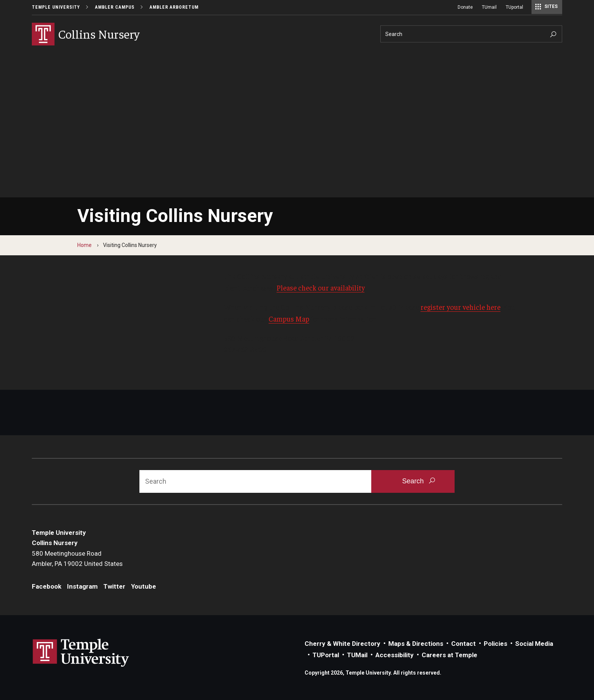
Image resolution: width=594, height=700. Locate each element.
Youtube (144, 586)
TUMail (357, 655)
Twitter (114, 586)
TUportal (514, 7)
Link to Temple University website (81, 653)
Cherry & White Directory (342, 644)
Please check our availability (320, 287)
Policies (496, 644)
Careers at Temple (449, 655)
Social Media (534, 644)
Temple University (56, 7)
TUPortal (326, 655)
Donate (465, 7)
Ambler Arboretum (174, 7)
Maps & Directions (416, 644)
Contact (463, 644)
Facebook (47, 586)
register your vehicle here (460, 307)
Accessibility (395, 655)
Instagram (82, 586)
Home (84, 245)
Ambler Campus (115, 7)
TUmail (489, 7)
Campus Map (289, 319)
